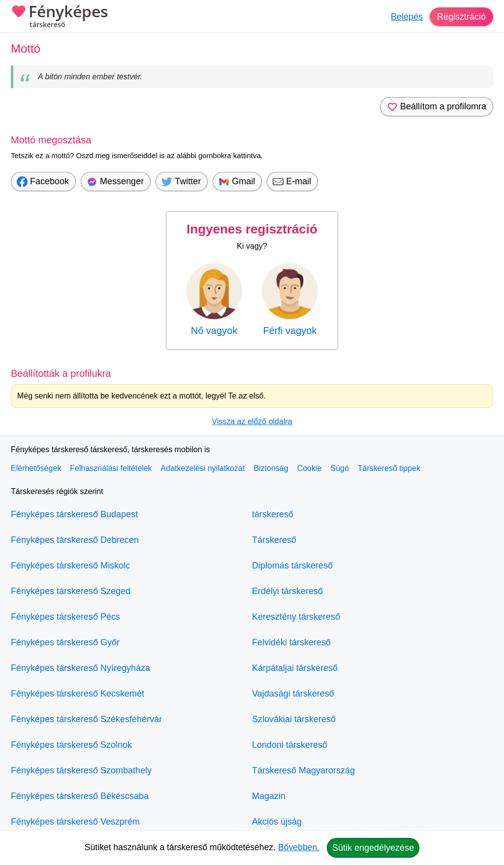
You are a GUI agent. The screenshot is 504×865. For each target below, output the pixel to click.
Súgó (339, 468)
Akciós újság (277, 822)
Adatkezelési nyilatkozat (203, 468)
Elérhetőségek (36, 468)
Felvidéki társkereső (291, 642)
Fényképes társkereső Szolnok (71, 745)
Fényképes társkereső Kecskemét (78, 694)
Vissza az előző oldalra (252, 421)
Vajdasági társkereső (293, 694)
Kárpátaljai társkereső (295, 668)
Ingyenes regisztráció (252, 229)
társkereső (273, 514)
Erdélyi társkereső (287, 591)
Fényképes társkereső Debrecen (75, 540)
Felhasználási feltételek (111, 468)
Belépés (407, 17)
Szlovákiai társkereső (294, 719)
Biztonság (271, 468)
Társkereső (274, 540)
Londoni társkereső (290, 745)
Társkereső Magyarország (303, 770)
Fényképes (60, 17)
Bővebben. (299, 847)
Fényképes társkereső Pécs (65, 617)
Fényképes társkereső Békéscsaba (80, 796)
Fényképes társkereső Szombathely (81, 770)
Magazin (269, 796)
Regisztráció (461, 17)
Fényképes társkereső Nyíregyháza (80, 668)
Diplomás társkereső (292, 566)
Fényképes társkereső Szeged (71, 591)
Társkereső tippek (389, 468)
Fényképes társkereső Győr (65, 642)
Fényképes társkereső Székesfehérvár (86, 719)
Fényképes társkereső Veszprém (75, 822)
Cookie (310, 468)
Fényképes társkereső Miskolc (70, 566)
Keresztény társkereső (296, 617)
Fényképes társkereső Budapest (74, 514)
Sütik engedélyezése (373, 848)
